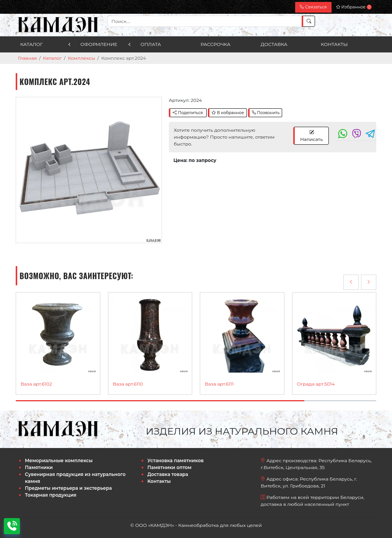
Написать (311, 136)
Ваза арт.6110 (128, 384)
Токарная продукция (51, 495)
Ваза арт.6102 (36, 384)
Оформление (99, 44)
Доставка (274, 44)
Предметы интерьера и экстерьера (68, 488)
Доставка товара (168, 474)
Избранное (354, 7)
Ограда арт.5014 (316, 384)
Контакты (334, 44)
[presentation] (351, 282)
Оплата (151, 44)
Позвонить (266, 113)
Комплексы (81, 58)
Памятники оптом (169, 467)
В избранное (228, 113)
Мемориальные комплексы (59, 460)
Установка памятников (176, 460)
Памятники (39, 467)
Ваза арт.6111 (219, 384)
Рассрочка (216, 44)
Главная (27, 58)
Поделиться (188, 113)
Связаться (313, 7)
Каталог (32, 44)
